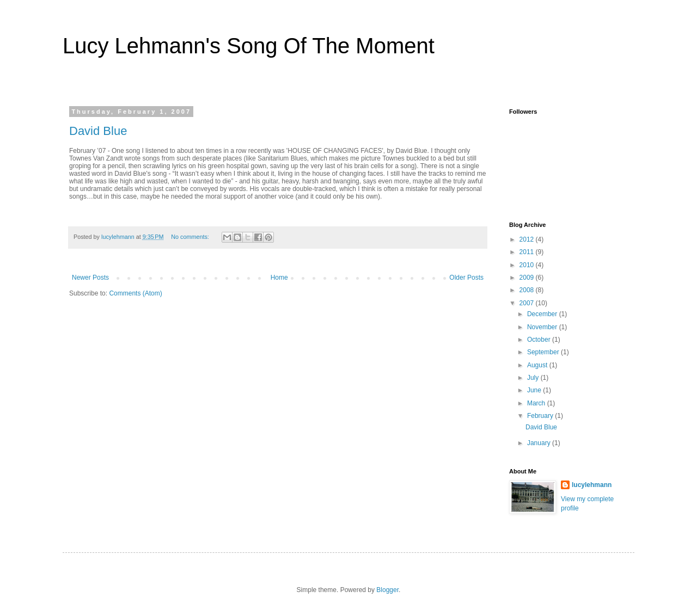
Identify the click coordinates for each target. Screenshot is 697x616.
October (540, 340)
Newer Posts (90, 278)
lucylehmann (592, 485)
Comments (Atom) (135, 293)
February (541, 416)
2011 (528, 252)
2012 (528, 239)
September (544, 352)
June (535, 390)
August (538, 365)
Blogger (387, 590)
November (543, 327)
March (537, 403)
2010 (528, 265)
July (534, 378)
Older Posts (466, 278)
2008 (528, 290)
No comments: (191, 237)
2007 (528, 303)
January (540, 443)
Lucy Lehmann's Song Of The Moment (249, 46)
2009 (528, 278)
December (543, 314)
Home (279, 278)
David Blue (98, 131)
